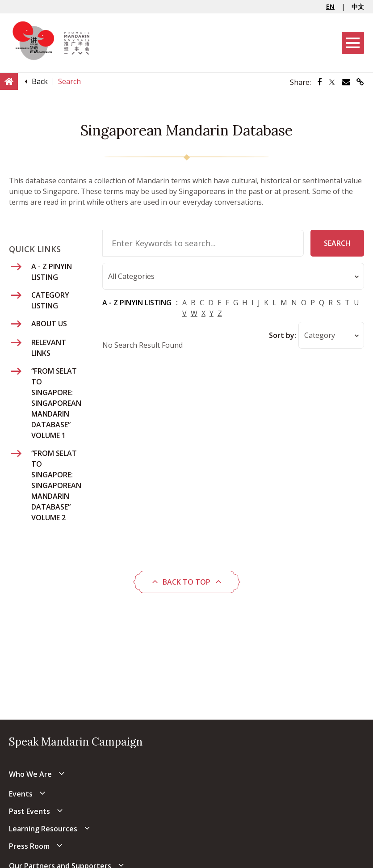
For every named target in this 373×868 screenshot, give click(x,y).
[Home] (9, 81)
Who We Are (30, 774)
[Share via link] (360, 82)
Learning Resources (43, 829)
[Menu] (353, 43)
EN (330, 6)
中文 (358, 6)
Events (21, 794)
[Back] (40, 81)
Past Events (29, 811)
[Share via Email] (346, 82)
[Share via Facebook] (319, 82)
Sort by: (283, 336)
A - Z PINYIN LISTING (137, 303)
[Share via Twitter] (332, 82)
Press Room (29, 846)
